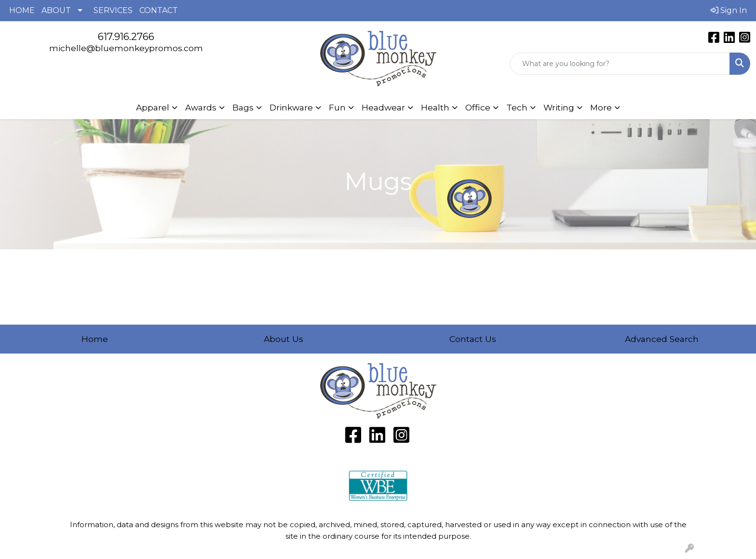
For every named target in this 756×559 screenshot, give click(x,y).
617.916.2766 (126, 37)
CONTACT (159, 10)
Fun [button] (337, 107)
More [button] (601, 107)
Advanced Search (662, 339)
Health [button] (435, 107)
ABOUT (56, 10)
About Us (283, 339)
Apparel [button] (153, 107)
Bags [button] (243, 107)
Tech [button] (517, 107)
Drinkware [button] (291, 107)
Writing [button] (559, 107)
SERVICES (113, 10)
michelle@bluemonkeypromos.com (126, 48)
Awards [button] (201, 107)
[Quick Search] (620, 64)
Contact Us (473, 339)
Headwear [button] (383, 107)
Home (95, 339)
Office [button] (478, 107)
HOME (22, 10)
